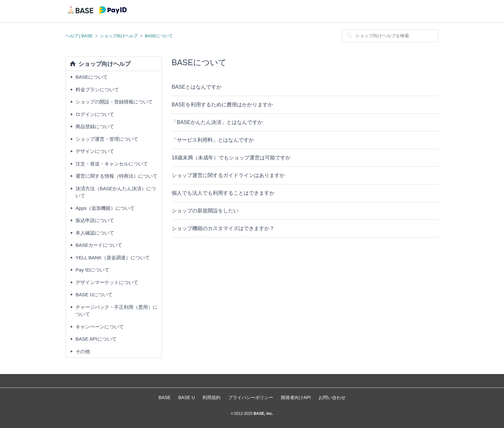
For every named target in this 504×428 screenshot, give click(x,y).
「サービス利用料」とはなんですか (213, 140)
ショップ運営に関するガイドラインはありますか (228, 175)
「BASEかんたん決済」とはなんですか (217, 122)
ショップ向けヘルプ (119, 36)
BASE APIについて (96, 339)
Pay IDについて (92, 270)
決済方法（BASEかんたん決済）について (116, 192)
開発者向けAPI (296, 397)
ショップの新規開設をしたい (205, 211)
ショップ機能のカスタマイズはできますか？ (223, 228)
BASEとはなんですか (197, 87)
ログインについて (95, 114)
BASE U (187, 397)
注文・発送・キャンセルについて (112, 164)
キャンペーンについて (100, 327)
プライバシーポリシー (251, 397)
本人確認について (95, 233)
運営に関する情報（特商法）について (117, 176)
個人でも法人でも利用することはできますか (223, 193)
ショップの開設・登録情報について (114, 102)
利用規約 (212, 397)
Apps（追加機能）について (105, 208)
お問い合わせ (332, 397)
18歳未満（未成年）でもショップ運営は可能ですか (231, 158)
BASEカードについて (99, 245)
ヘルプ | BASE (79, 36)
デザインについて (95, 151)
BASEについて (159, 36)
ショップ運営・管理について (107, 139)
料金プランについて (97, 89)
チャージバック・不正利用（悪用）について (117, 311)
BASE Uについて (94, 294)
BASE (164, 397)
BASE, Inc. (263, 414)
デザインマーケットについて (107, 282)
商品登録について (95, 126)
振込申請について (95, 220)
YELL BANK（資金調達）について (113, 258)
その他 (83, 351)
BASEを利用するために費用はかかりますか (222, 105)
